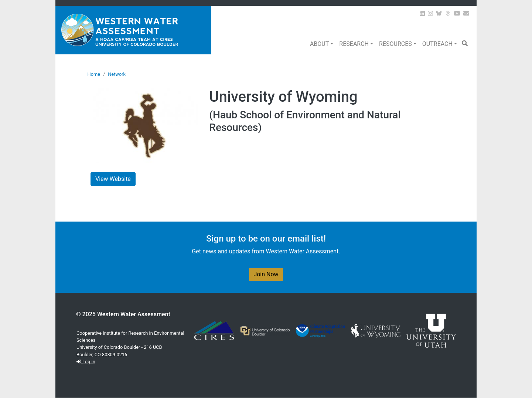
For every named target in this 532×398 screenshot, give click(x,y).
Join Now (266, 274)
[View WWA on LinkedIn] (422, 14)
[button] (465, 43)
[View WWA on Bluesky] (439, 14)
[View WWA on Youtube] (457, 14)
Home (94, 74)
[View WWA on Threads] (448, 14)
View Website (113, 179)
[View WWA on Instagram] (430, 14)
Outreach (437, 44)
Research (354, 44)
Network (117, 74)
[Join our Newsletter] (466, 14)
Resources (395, 44)
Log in (86, 362)
